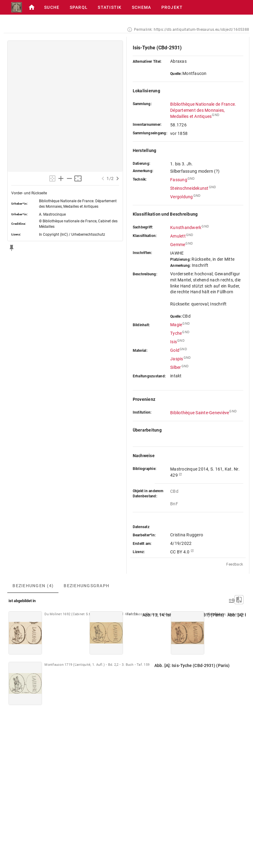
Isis (174, 342)
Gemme (178, 245)
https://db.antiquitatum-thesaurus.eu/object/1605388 (201, 30)
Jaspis (177, 359)
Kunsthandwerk (186, 228)
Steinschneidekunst (189, 188)
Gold (175, 350)
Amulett (178, 236)
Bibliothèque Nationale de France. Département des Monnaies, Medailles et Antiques (203, 110)
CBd (174, 491)
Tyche (176, 333)
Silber (176, 367)
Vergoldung (182, 197)
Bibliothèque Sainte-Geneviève (200, 413)
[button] (32, 7)
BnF (175, 504)
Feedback (235, 564)
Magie (176, 325)
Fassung (179, 180)
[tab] (33, 586)
